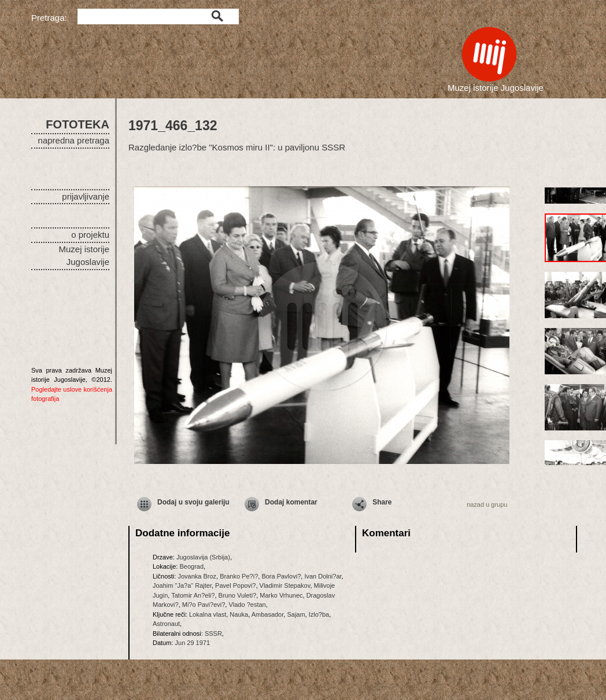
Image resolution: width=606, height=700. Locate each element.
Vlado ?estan (247, 605)
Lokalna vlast (208, 614)
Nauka (239, 614)
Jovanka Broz (197, 576)
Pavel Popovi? (235, 585)
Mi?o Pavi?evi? (204, 605)
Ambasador (268, 614)
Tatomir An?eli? (193, 595)
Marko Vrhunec (281, 595)
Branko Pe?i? (239, 576)
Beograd (191, 566)
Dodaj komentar (291, 502)
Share (382, 502)
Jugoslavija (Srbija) (203, 557)
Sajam (296, 614)
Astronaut (166, 624)
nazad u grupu (487, 504)
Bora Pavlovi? (281, 576)
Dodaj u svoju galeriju (193, 502)
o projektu (90, 235)
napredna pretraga (74, 140)
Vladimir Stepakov (285, 585)
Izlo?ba (319, 614)
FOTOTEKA (77, 124)
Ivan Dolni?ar (323, 576)
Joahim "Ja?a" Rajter (182, 585)
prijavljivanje (86, 196)
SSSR (213, 633)
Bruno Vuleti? (238, 595)
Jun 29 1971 (193, 643)
